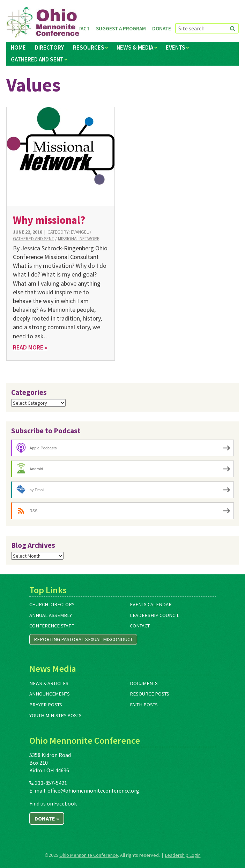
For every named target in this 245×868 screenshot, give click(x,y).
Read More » (30, 347)
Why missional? (49, 220)
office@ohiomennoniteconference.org (93, 790)
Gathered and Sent (37, 59)
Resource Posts (150, 694)
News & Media (135, 47)
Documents (144, 683)
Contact (140, 626)
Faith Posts (144, 705)
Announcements (50, 694)
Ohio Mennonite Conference (89, 855)
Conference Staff (52, 626)
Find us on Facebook (53, 803)
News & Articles (49, 683)
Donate (162, 28)
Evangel (80, 232)
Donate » (47, 818)
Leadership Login (183, 855)
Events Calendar (151, 604)
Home (18, 47)
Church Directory (52, 604)
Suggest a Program (121, 28)
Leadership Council (155, 615)
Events (176, 47)
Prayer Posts (46, 705)
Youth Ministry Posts (55, 715)
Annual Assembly (51, 615)
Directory (49, 47)
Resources (89, 47)
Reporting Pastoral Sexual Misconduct (83, 639)
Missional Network (79, 239)
